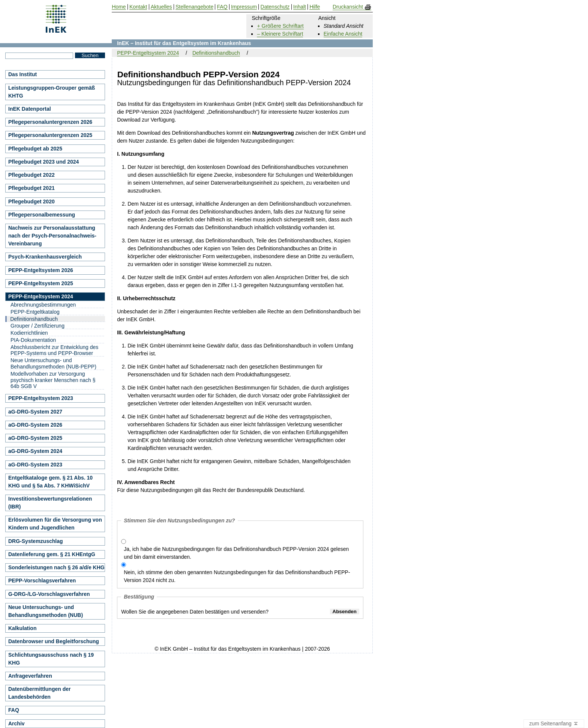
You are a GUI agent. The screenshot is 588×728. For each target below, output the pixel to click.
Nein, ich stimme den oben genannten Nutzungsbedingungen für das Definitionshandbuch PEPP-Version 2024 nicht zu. (237, 576)
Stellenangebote (194, 7)
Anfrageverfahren (30, 676)
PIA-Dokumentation (33, 340)
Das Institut (22, 74)
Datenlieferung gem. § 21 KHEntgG (52, 554)
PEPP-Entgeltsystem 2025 (41, 283)
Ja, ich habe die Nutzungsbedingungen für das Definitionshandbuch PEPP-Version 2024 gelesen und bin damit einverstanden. (236, 553)
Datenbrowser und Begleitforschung (54, 641)
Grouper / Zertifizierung (37, 326)
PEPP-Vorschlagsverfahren (42, 581)
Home (119, 7)
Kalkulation (22, 628)
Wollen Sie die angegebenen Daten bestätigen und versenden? (195, 612)
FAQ (14, 710)
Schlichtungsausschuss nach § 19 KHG (51, 659)
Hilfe (315, 7)
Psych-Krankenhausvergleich (45, 257)
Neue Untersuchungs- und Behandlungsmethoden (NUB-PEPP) (53, 363)
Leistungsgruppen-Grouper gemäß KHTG (52, 92)
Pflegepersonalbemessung (42, 215)
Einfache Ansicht (343, 34)
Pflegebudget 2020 (31, 202)
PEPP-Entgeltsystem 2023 (41, 398)
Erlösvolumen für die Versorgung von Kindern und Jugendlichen (55, 524)
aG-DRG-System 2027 (35, 412)
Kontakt (138, 7)
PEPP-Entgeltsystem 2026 (41, 270)
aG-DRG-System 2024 (35, 451)
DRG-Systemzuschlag (35, 541)
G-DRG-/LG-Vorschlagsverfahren (49, 594)
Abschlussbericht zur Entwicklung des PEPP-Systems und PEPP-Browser (54, 350)
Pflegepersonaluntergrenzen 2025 (50, 135)
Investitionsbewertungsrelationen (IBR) (50, 503)
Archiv (16, 723)
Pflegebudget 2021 (31, 188)
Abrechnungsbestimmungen (43, 305)
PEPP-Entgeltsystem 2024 (148, 53)
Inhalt (300, 7)
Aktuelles (161, 7)
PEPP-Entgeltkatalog (35, 312)
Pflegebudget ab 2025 (35, 149)
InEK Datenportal (30, 109)
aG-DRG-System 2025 (35, 438)
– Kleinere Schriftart (280, 34)
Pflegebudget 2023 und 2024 (43, 162)
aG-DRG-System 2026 (35, 425)
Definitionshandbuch (216, 53)
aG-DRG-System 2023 (35, 465)
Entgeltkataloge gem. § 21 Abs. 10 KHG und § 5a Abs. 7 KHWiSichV (50, 482)
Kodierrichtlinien (29, 333)
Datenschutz (275, 7)
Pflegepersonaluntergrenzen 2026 (50, 122)
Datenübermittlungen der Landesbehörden (39, 693)
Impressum (244, 7)
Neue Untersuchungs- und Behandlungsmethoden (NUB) (46, 611)
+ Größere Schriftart (280, 26)
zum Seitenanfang (554, 724)
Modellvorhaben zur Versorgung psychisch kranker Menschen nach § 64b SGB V (53, 380)
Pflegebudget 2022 (31, 175)
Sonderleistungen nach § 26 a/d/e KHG (56, 567)
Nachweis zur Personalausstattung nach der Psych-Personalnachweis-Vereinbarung (52, 236)
